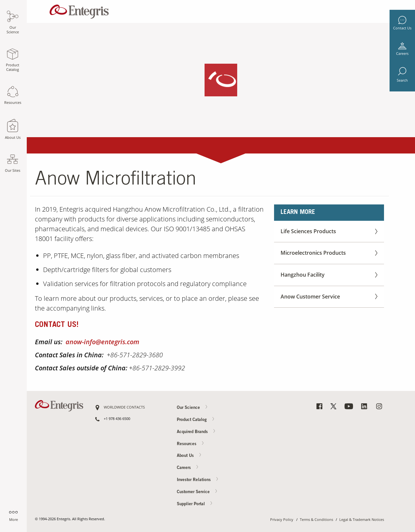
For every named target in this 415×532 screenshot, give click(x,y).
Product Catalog (196, 420)
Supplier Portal (195, 504)
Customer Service (197, 492)
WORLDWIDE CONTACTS (124, 407)
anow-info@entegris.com (102, 342)
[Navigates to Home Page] (79, 10)
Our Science (192, 408)
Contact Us (402, 28)
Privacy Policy (282, 520)
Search (402, 80)
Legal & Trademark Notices (362, 520)
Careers (402, 54)
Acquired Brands (196, 432)
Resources (191, 444)
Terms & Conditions (316, 520)
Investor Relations (198, 480)
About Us (189, 456)
